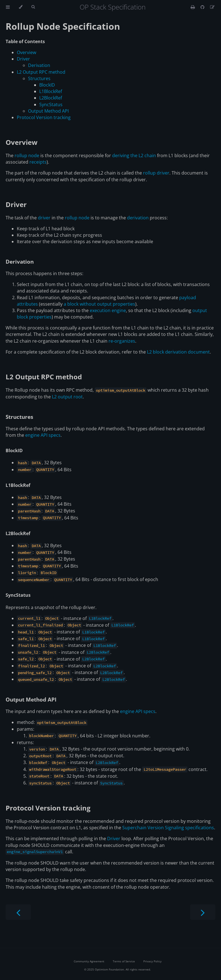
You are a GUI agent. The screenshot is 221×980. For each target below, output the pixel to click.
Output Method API (48, 111)
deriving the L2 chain (134, 155)
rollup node (27, 155)
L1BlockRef (51, 91)
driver (44, 218)
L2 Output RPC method (41, 72)
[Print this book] (193, 7)
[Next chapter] (203, 912)
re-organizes (122, 341)
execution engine (108, 310)
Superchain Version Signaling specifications (168, 828)
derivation (138, 218)
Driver (23, 59)
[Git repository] (203, 7)
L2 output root (67, 397)
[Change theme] (21, 7)
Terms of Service (124, 961)
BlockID (47, 85)
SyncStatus (51, 104)
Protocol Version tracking (44, 117)
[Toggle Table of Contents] (8, 7)
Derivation (39, 65)
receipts (38, 162)
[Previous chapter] (18, 912)
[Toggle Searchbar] (33, 7)
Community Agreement (89, 961)
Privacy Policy (152, 961)
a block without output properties (99, 304)
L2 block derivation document (178, 352)
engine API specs (43, 435)
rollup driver (156, 173)
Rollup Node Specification (63, 26)
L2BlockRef (51, 98)
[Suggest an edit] (212, 7)
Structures (39, 78)
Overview (27, 52)
